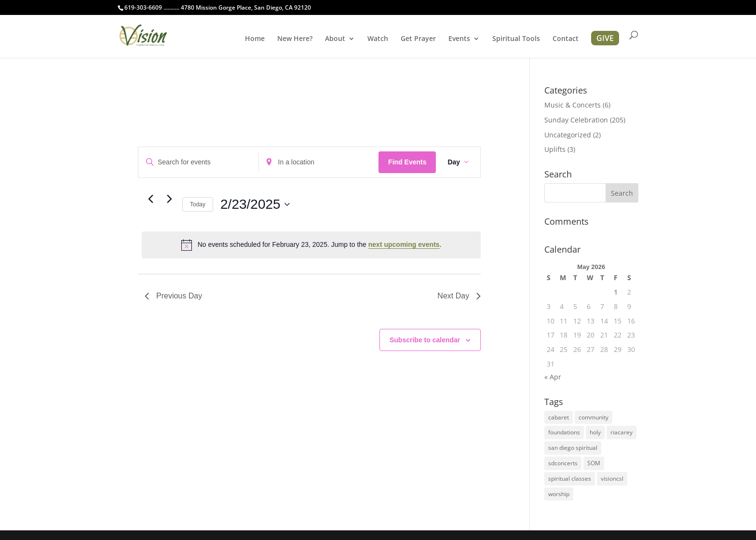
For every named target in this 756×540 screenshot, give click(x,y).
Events (459, 39)
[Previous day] (150, 199)
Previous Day (173, 296)
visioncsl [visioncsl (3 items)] (612, 479)
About (335, 39)
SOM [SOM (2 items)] (594, 463)
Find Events (407, 162)
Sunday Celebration (576, 120)
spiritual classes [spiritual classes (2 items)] (570, 479)
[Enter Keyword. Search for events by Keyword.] (198, 162)
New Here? (295, 39)
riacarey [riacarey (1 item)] (621, 432)
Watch (378, 39)
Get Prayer (418, 39)
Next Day (459, 296)
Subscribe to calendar (425, 340)
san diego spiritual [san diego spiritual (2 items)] (573, 448)
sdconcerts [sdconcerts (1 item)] (563, 463)
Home (255, 39)
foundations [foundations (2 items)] (564, 432)
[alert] (311, 245)
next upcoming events (404, 244)
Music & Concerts (573, 105)
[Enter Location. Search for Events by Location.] (319, 162)
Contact (566, 39)
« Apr (553, 377)
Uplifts (555, 149)
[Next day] (169, 199)
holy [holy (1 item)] (595, 432)
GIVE (605, 38)
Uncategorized (568, 135)
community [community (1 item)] (594, 417)
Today (198, 204)
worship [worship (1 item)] (559, 494)
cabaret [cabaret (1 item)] (559, 417)
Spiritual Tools (516, 39)
